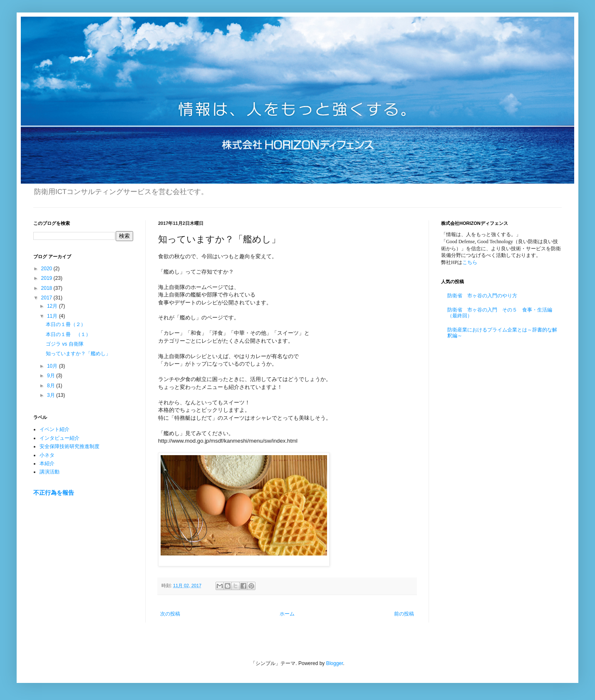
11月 (53, 316)
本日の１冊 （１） (68, 334)
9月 (52, 376)
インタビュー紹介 (59, 438)
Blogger (335, 663)
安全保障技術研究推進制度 (69, 446)
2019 (47, 278)
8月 (52, 386)
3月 (52, 395)
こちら (470, 262)
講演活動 (50, 472)
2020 (47, 269)
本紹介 (47, 463)
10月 (53, 366)
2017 (47, 298)
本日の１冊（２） (66, 324)
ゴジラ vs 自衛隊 (65, 344)
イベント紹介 (55, 429)
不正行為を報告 (54, 493)
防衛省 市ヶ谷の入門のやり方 (482, 296)
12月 (53, 306)
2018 (47, 288)
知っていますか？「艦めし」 (78, 354)
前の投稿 (404, 614)
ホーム (287, 614)
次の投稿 (170, 614)
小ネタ (47, 455)
